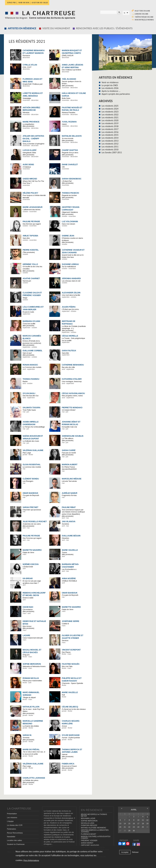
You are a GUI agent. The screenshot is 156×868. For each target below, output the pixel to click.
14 (125, 824)
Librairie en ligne (141, 14)
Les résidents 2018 (110, 126)
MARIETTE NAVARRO (32, 550)
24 (138, 827)
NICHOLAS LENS (88, 823)
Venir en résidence (110, 82)
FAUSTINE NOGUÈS (71, 664)
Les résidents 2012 (110, 144)
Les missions (12, 818)
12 (147, 820)
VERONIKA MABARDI (71, 278)
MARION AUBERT (70, 465)
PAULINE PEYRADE (31, 221)
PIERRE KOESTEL (31, 250)
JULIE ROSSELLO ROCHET (35, 521)
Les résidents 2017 (110, 129)
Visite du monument (56, 28)
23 (134, 827)
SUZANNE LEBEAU (70, 264)
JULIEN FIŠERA (69, 307)
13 (120, 824)
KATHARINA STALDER (72, 379)
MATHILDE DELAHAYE (72, 136)
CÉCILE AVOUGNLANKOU (73, 393)
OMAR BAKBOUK (30, 493)
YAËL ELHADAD (69, 79)
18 (143, 824)
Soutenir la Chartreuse (16, 844)
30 (134, 831)
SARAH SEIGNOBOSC (72, 179)
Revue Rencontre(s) (15, 833)
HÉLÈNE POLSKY (30, 193)
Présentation (12, 814)
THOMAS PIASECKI (70, 193)
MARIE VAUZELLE (70, 550)
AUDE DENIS (28, 164)
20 (120, 827)
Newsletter (11, 837)
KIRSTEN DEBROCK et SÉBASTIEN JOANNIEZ (95, 831)
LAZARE (26, 635)
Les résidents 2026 (110, 88)
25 (143, 827)
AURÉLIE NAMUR (70, 493)
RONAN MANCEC (30, 365)
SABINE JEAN (68, 236)
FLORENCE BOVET (88, 834)
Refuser (135, 852)
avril (134, 810)
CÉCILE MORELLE (70, 336)
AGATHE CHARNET (31, 278)
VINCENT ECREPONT (71, 650)
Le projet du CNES (110, 85)
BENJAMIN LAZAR (88, 818)
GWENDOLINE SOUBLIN (73, 436)
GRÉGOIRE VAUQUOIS (90, 845)
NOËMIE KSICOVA (31, 564)
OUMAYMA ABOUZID (89, 826)
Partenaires (11, 829)
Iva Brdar (28, 578)
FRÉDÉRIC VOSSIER (89, 841)
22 (129, 827)
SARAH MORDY (87, 843)
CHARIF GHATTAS (70, 150)
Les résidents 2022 (110, 115)
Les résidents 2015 (110, 135)
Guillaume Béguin (71, 536)
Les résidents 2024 (110, 109)
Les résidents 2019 (110, 123)
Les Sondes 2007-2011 (112, 152)
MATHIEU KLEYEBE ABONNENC (93, 828)
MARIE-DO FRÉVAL (31, 749)
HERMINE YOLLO (30, 264)
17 (138, 824)
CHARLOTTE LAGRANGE (34, 778)
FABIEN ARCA (68, 764)
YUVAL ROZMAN (69, 122)
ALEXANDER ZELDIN (71, 293)
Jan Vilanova (69, 521)
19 (147, 824)
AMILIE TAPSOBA (30, 236)
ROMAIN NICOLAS (31, 678)
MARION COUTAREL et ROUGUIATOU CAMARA (96, 837)
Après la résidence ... (111, 91)
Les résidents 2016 (110, 132)
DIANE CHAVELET (70, 164)
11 (143, 820)
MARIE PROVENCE (31, 122)
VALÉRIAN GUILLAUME (33, 450)
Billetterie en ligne (142, 11)
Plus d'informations (31, 860)
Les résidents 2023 (110, 112)
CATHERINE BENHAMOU (73, 365)
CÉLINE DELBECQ (70, 707)
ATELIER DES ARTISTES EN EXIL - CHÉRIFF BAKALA (33, 139)
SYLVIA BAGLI (29, 393)
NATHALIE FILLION (31, 707)
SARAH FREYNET (30, 507)
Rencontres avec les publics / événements (104, 28)
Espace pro (12, 3)
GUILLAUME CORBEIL (32, 351)
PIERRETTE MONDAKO (72, 408)
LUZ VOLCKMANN (70, 221)
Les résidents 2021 (110, 117)
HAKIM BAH (28, 607)
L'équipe (10, 821)
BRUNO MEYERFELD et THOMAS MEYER (94, 815)
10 (138, 820)
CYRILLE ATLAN (30, 65)
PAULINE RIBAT (69, 507)
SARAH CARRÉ (69, 450)
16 (134, 824)
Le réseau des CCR (15, 825)
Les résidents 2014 (110, 138)
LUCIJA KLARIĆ (30, 150)
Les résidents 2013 (110, 141)
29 (129, 831)
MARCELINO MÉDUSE (72, 479)
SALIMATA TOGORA (31, 408)
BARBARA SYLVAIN (31, 321)
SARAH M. (27, 735)
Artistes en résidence (22, 28)
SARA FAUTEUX (69, 351)
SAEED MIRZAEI (30, 179)
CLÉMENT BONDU (31, 479)
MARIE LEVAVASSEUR (32, 207)
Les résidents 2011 (110, 147)
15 (129, 824)
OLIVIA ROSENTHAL (32, 465)
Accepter (125, 852)
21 (125, 827)
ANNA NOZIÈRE (69, 578)
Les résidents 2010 (110, 150)
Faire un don (24, 3)
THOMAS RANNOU (31, 379)
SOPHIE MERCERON (32, 664)
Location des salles (40, 3)
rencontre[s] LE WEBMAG (144, 20)
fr (125, 13)
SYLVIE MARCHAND (71, 735)
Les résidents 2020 (110, 120)
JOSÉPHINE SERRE (70, 621)
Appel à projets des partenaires (116, 94)
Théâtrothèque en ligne (144, 17)
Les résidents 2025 (110, 106)
